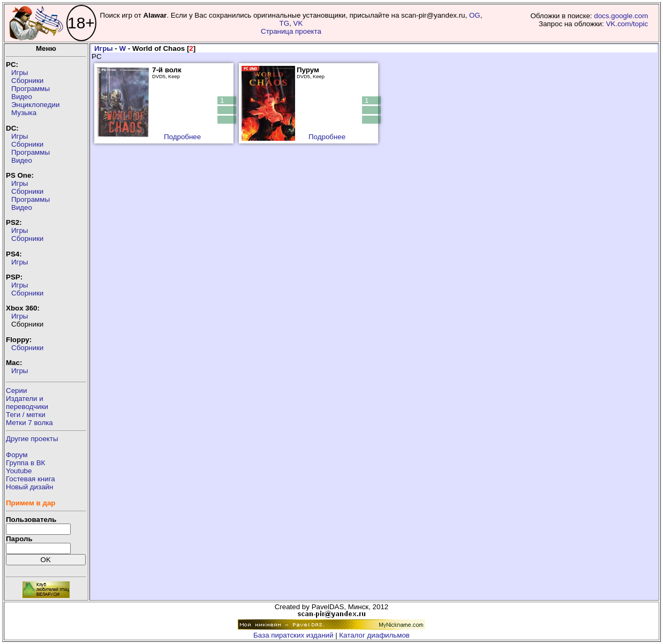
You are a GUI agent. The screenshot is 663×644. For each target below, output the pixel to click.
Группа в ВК (25, 463)
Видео (22, 97)
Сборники (27, 81)
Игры (20, 73)
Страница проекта (291, 31)
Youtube (19, 471)
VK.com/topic (627, 24)
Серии (16, 391)
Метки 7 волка (29, 423)
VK (298, 23)
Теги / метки (26, 415)
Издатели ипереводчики (27, 403)
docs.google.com (621, 16)
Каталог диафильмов (374, 635)
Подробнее (182, 137)
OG (475, 15)
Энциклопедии (35, 105)
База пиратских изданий (293, 635)
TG (285, 23)
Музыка (24, 113)
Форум (17, 455)
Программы (31, 89)
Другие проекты (32, 439)
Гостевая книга (31, 479)
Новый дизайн (29, 487)
